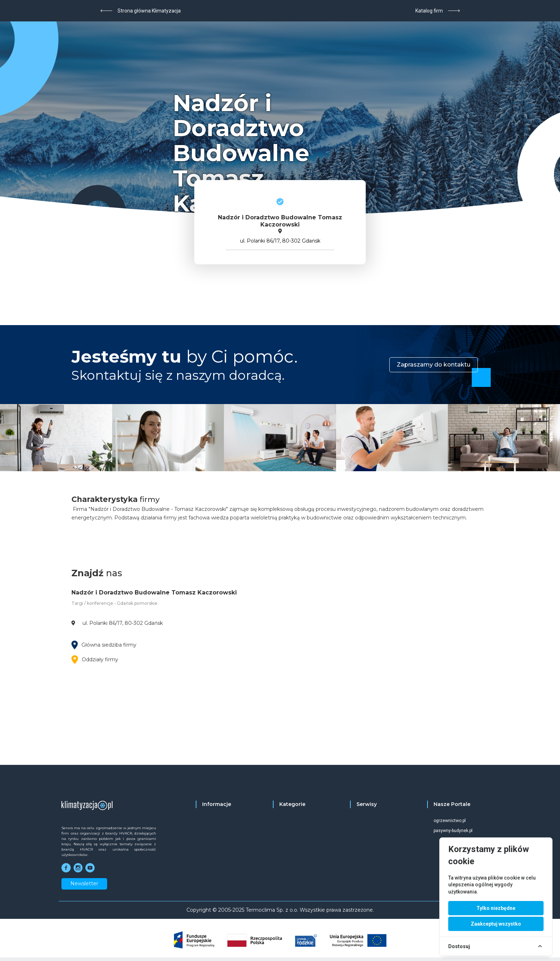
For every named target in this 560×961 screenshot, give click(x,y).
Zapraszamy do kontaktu (434, 365)
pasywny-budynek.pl (453, 831)
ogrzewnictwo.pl (450, 821)
